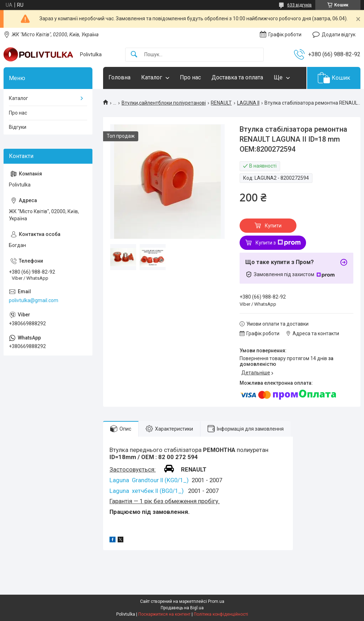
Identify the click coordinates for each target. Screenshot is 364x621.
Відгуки (18, 127)
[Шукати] (134, 55)
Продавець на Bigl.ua (182, 608)
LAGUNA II (248, 103)
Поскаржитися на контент (164, 614)
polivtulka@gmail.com (34, 300)
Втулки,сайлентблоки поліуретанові (164, 103)
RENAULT (221, 103)
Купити (273, 226)
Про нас (190, 77)
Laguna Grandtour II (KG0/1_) (149, 480)
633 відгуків (299, 5)
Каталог (152, 77)
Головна (119, 77)
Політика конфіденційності (221, 614)
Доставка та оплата (237, 77)
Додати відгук (339, 35)
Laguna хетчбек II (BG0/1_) (147, 491)
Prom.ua (216, 601)
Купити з (278, 243)
